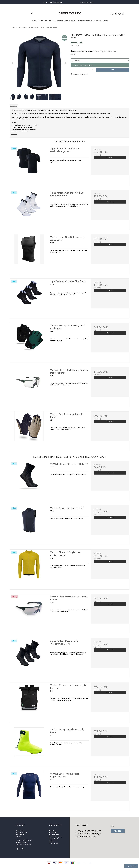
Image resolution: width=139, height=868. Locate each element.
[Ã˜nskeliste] (119, 14)
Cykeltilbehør (70, 21)
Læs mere (73, 54)
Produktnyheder (101, 21)
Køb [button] (113, 70)
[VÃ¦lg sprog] (112, 14)
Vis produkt (110, 158)
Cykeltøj (36, 21)
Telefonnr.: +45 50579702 (24, 840)
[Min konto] (116, 14)
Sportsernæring (85, 21)
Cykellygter (58, 21)
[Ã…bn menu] (127, 14)
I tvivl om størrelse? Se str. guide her (82, 65)
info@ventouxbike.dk (22, 842)
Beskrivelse (14, 106)
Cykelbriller (46, 21)
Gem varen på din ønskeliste (80, 74)
